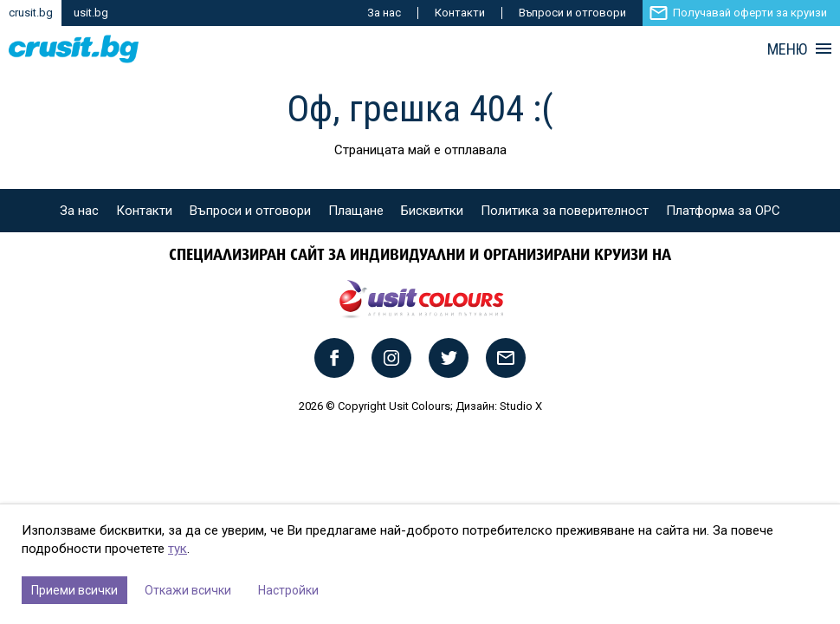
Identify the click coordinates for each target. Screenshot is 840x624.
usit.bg (91, 13)
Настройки (288, 590)
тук (178, 549)
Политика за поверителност (565, 211)
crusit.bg (31, 13)
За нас (384, 13)
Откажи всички (188, 590)
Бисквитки (432, 211)
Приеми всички (74, 590)
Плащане (356, 211)
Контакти (460, 13)
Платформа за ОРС (723, 211)
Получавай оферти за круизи (750, 13)
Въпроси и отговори (572, 13)
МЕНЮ (787, 49)
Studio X (521, 406)
